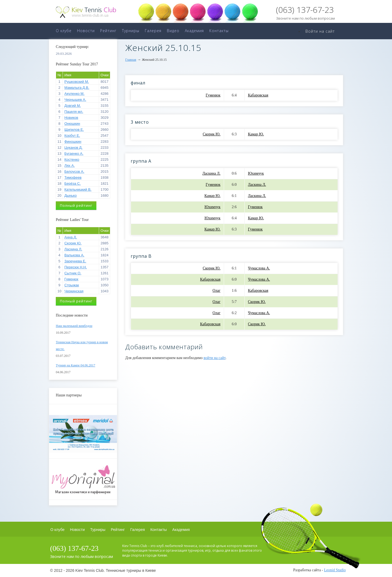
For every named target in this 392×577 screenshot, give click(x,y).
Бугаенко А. (74, 154)
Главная (131, 60)
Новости (86, 31)
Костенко (72, 160)
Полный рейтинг (76, 205)
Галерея (153, 31)
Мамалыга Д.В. (77, 88)
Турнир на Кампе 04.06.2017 (76, 365)
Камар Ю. (256, 134)
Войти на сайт (320, 31)
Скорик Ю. (73, 243)
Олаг (217, 291)
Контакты (219, 31)
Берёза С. (72, 183)
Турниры (131, 31)
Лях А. (69, 165)
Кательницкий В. (78, 189)
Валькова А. (74, 255)
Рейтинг (108, 31)
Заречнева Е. (75, 261)
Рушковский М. (76, 82)
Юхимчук (256, 173)
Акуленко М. (74, 94)
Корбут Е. (72, 136)
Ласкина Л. (73, 249)
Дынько (70, 195)
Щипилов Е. (74, 130)
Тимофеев (73, 177)
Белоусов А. (74, 171)
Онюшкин (72, 124)
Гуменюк (71, 279)
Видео (173, 31)
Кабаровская (258, 95)
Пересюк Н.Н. (76, 267)
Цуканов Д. (73, 148)
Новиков (71, 118)
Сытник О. (73, 273)
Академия (194, 31)
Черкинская (74, 291)
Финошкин (73, 142)
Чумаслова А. (259, 268)
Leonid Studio (335, 570)
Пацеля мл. (74, 112)
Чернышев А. (75, 100)
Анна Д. (71, 237)
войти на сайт (215, 358)
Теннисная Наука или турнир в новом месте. (82, 346)
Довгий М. (72, 106)
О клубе (64, 31)
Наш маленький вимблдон (74, 326)
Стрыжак (72, 285)
